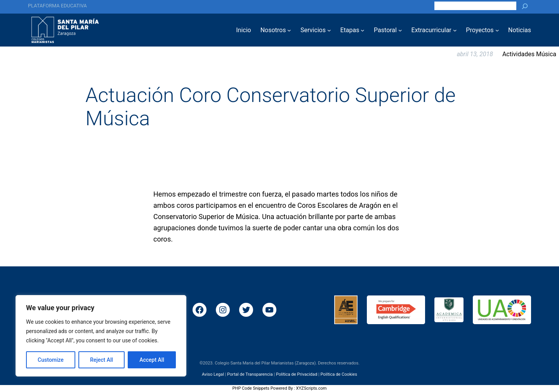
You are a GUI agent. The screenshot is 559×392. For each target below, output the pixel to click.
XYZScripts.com (312, 388)
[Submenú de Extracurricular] (455, 30)
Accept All (152, 360)
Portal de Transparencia (250, 374)
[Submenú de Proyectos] (497, 30)
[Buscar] (525, 6)
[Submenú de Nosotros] (289, 30)
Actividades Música (529, 54)
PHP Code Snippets (251, 388)
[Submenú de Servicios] (329, 30)
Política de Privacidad (297, 374)
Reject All (102, 360)
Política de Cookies (339, 374)
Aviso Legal (213, 374)
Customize (51, 360)
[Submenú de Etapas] (363, 30)
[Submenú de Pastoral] (400, 30)
